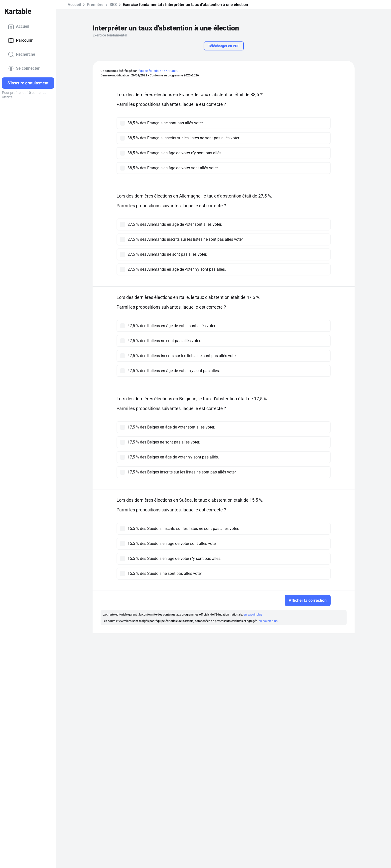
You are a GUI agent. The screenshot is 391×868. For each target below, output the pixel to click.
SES (113, 5)
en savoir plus (253, 615)
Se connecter (24, 68)
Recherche (22, 54)
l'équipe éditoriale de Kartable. (158, 71)
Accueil (19, 26)
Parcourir (20, 40)
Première (95, 5)
